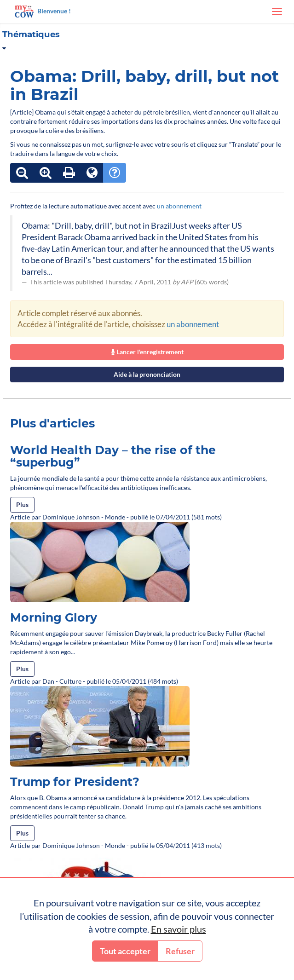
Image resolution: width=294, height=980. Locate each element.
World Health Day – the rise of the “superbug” (113, 456)
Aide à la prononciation (147, 374)
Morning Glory (54, 617)
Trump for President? (75, 782)
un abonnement (179, 206)
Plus (22, 504)
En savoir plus (179, 929)
